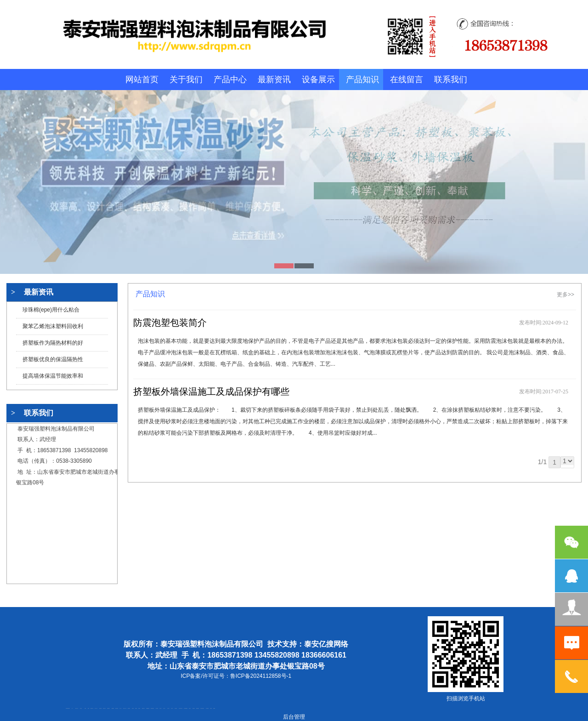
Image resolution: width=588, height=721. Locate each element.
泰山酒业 (81, 708)
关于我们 (186, 79)
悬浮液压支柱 (104, 708)
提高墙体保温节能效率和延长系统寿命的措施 (53, 378)
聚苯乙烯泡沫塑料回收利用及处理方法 (53, 329)
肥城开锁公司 (92, 708)
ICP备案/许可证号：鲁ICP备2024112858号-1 (236, 676)
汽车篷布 (211, 708)
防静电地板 (129, 708)
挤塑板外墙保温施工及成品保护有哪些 (211, 392)
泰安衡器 (133, 708)
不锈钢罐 (214, 708)
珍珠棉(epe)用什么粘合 (51, 310)
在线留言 (407, 79)
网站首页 (142, 79)
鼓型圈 (85, 708)
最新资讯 (274, 79)
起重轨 (88, 708)
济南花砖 (190, 708)
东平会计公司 (96, 708)
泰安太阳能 (157, 708)
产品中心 (230, 79)
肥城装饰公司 (143, 708)
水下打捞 (120, 708)
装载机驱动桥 (198, 708)
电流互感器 (100, 708)
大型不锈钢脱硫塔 (186, 708)
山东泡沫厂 (161, 708)
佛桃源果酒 (113, 708)
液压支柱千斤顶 (125, 708)
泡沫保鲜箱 (176, 708)
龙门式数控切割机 (202, 708)
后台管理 (294, 717)
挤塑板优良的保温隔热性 (53, 359)
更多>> (565, 295)
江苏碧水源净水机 (181, 708)
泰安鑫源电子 (108, 708)
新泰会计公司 (77, 708)
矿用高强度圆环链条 (68, 708)
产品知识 (362, 79)
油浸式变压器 (117, 708)
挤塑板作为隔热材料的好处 (53, 345)
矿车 (72, 708)
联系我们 (451, 79)
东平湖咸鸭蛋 (207, 708)
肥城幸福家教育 (152, 708)
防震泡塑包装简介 (170, 323)
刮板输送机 (194, 708)
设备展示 (318, 79)
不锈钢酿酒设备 (148, 708)
